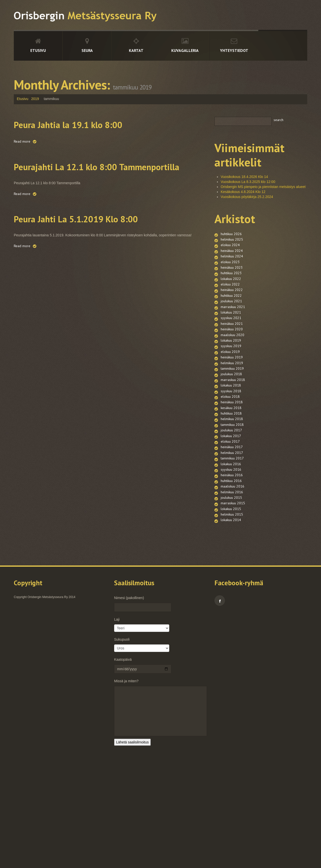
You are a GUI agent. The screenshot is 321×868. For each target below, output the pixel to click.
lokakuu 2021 (231, 340)
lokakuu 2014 (231, 618)
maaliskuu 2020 (232, 370)
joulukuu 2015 (231, 588)
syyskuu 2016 (231, 551)
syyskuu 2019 (231, 385)
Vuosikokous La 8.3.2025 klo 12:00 (248, 182)
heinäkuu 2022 (232, 310)
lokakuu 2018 (231, 438)
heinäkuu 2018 (232, 460)
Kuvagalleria (185, 50)
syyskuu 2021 (231, 348)
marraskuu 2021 (233, 333)
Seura (87, 50)
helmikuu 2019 (232, 408)
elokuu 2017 (230, 513)
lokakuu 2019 (231, 378)
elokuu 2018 (230, 453)
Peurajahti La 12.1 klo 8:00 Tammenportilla (83, 173)
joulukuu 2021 (231, 325)
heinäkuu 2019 (232, 400)
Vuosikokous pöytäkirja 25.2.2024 (247, 197)
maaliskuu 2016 (232, 573)
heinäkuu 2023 (232, 280)
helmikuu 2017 (232, 528)
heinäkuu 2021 (232, 355)
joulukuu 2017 (231, 498)
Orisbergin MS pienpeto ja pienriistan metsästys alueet (263, 187)
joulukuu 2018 (231, 423)
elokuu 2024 (230, 250)
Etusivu (38, 50)
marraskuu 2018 (233, 430)
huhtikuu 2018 (231, 475)
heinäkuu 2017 (232, 521)
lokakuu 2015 (231, 603)
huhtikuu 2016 (231, 566)
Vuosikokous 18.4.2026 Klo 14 (244, 177)
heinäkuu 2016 (232, 558)
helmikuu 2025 (232, 242)
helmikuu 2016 (232, 581)
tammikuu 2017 (232, 536)
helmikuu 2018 (232, 483)
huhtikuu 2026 (231, 235)
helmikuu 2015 (232, 611)
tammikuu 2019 (232, 415)
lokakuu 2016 (231, 543)
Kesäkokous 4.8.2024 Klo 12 (243, 192)
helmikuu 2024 (232, 265)
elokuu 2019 (230, 393)
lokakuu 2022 (231, 295)
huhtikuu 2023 (231, 287)
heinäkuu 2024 (232, 257)
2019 (35, 99)
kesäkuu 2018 (231, 468)
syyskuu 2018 (231, 445)
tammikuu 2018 (232, 491)
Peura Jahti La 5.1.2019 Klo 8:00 (98, 232)
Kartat (136, 50)
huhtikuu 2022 (231, 318)
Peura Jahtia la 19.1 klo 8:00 (87, 124)
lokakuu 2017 (231, 506)
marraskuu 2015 (233, 596)
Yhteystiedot (234, 50)
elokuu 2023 (230, 272)
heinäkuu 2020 (232, 363)
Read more (22, 141)
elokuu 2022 (230, 303)
